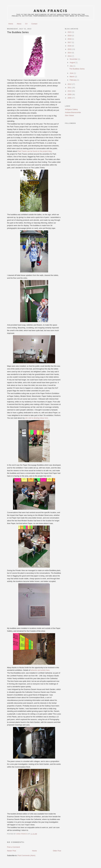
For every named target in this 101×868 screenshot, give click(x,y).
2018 (70, 39)
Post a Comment (13, 847)
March (72, 77)
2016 (70, 46)
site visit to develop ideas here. (37, 418)
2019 (70, 36)
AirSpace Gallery (71, 109)
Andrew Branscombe (73, 112)
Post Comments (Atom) (26, 855)
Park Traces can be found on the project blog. (35, 151)
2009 (70, 94)
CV (26, 24)
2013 (70, 56)
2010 (70, 91)
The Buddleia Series (77, 69)
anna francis (51, 11)
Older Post (57, 851)
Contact (34, 24)
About (19, 24)
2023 (70, 32)
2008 (70, 98)
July (71, 66)
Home (11, 24)
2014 (70, 53)
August (73, 62)
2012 (70, 84)
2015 (70, 49)
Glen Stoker (70, 115)
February (73, 80)
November (74, 59)
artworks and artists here (40, 670)
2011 (70, 88)
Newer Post (12, 851)
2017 (70, 42)
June (72, 73)
